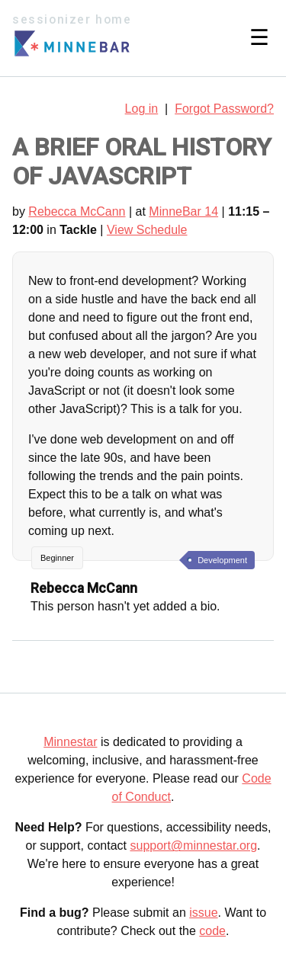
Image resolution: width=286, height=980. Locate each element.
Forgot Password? (224, 109)
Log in (142, 109)
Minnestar (70, 742)
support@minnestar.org (193, 845)
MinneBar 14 (183, 211)
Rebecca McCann (77, 211)
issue (203, 913)
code (212, 931)
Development (222, 560)
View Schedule (147, 230)
